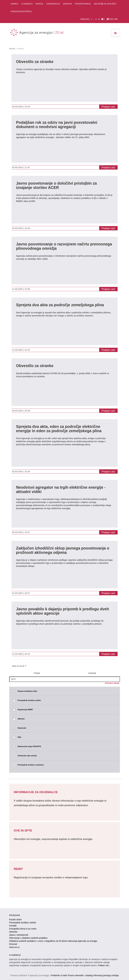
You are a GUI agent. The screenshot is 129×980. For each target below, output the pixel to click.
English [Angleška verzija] (85, 19)
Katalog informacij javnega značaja (102, 975)
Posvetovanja (83, 4)
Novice (40, 4)
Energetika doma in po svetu (23, 929)
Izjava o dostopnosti (19, 935)
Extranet (13, 944)
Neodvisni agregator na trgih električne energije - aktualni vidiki (61, 490)
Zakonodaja (53, 4)
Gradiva (67, 4)
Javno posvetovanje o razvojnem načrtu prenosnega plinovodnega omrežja (64, 246)
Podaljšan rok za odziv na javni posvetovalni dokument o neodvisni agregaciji (57, 125)
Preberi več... (104, 965)
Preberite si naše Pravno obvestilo (67, 975)
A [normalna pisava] (96, 19)
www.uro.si (14, 947)
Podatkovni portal (21, 11)
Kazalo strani (15, 919)
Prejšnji (37, 673)
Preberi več (108, 107)
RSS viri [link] (112, 19)
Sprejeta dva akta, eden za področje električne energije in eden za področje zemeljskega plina (59, 429)
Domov (15, 4)
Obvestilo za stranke (35, 62)
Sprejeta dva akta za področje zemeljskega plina (60, 305)
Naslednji (92, 673)
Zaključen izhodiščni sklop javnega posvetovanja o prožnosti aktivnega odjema (63, 550)
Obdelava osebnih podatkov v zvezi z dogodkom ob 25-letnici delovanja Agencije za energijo (53, 941)
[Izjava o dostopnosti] (102, 19)
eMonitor (13, 932)
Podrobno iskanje (112, 683)
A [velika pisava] (99, 19)
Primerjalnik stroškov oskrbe (23, 923)
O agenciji (27, 4)
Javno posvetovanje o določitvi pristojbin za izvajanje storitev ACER (57, 185)
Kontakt (13, 926)
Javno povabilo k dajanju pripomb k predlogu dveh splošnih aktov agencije (63, 611)
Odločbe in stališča (105, 4)
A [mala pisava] (93, 19)
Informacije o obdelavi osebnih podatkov (28, 938)
